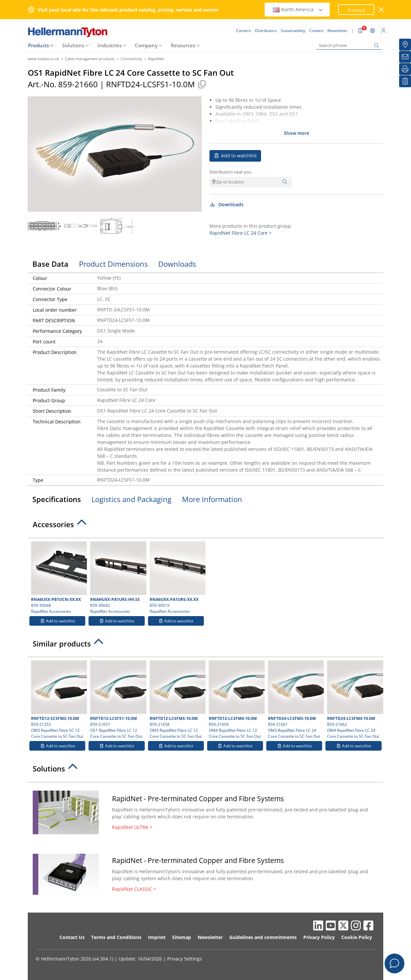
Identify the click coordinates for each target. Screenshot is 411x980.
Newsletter (210, 937)
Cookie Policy (357, 937)
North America (298, 9)
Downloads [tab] (177, 264)
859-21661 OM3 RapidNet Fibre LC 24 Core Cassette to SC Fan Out (295, 700)
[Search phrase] (349, 45)
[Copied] (202, 84)
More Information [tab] (212, 499)
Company (146, 45)
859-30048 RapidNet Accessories (58, 578)
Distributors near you (230, 172)
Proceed (356, 10)
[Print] (405, 69)
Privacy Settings (185, 959)
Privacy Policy (319, 937)
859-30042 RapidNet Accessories (117, 578)
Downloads (226, 204)
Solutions (73, 45)
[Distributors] (405, 45)
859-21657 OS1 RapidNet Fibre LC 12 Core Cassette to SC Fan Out (117, 700)
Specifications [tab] (57, 499)
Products (38, 45)
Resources (183, 45)
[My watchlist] (405, 81)
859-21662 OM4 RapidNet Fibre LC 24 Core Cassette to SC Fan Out (354, 700)
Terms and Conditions (116, 937)
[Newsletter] (405, 57)
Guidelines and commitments (263, 937)
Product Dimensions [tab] (113, 264)
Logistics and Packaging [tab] (131, 499)
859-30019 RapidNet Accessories (177, 578)
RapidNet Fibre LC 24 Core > (241, 233)
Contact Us (72, 937)
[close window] (381, 10)
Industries (110, 45)
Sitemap (182, 937)
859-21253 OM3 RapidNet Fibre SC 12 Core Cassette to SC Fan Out (58, 700)
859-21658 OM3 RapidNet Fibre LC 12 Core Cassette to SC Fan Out (177, 700)
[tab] (205, 526)
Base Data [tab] (50, 264)
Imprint (157, 937)
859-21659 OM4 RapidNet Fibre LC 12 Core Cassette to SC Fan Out (236, 700)
